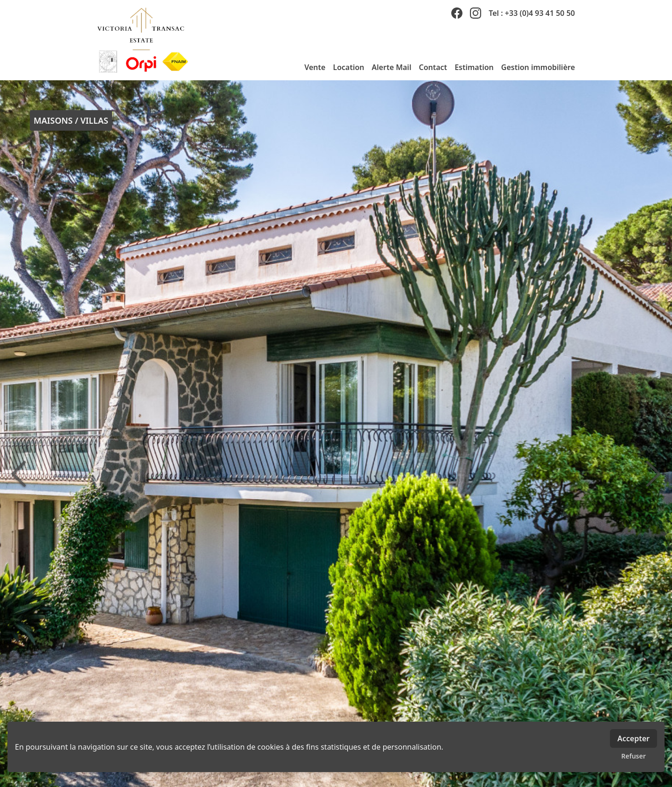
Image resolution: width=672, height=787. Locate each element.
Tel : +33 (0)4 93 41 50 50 (532, 13)
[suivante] (653, 474)
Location (348, 67)
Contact (433, 67)
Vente (315, 67)
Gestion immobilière (538, 67)
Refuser (633, 756)
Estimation (474, 67)
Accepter (633, 738)
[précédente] (19, 474)
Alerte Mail (392, 67)
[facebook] (457, 13)
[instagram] (476, 13)
